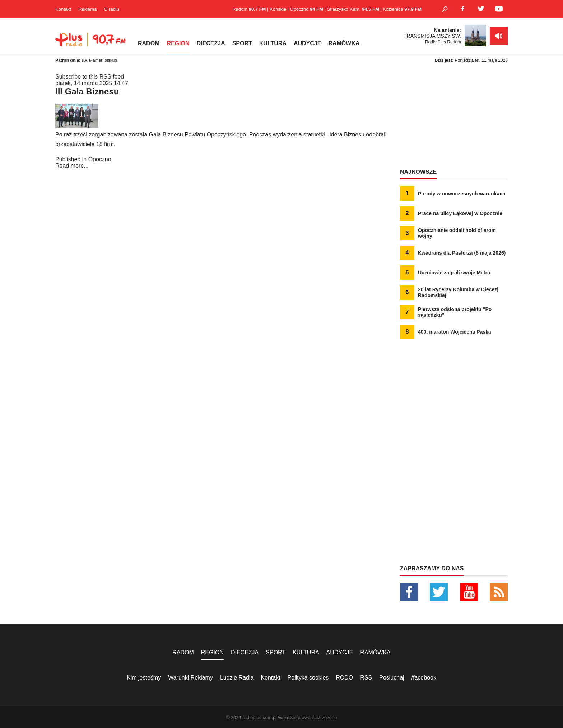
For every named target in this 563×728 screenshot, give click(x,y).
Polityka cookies (308, 678)
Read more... (72, 166)
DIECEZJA (211, 43)
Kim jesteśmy (144, 678)
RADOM (149, 43)
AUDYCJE (307, 43)
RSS (366, 678)
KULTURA (273, 43)
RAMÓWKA (344, 43)
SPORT (242, 43)
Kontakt (63, 9)
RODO (344, 678)
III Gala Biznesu (87, 91)
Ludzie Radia (237, 678)
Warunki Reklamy (190, 678)
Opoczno (100, 159)
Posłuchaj (392, 678)
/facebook (424, 678)
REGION (178, 43)
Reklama (87, 9)
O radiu (111, 9)
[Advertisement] (454, 119)
